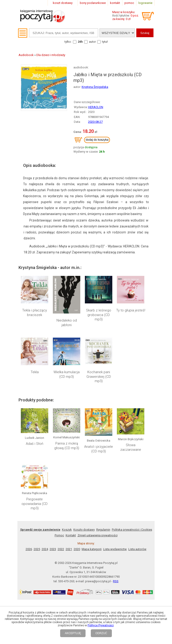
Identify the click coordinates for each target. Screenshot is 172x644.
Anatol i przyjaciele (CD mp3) (99, 449)
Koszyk (67, 530)
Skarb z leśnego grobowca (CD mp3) (99, 315)
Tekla (35, 372)
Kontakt (71, 535)
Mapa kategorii (92, 549)
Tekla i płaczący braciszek (35, 313)
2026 (29, 549)
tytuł (105, 42)
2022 (61, 549)
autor (92, 42)
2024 (45, 549)
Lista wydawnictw (115, 549)
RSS (116, 581)
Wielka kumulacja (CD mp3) (67, 374)
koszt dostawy (63, 3)
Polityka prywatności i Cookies (132, 530)
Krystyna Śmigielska (95, 87)
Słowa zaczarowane (131, 447)
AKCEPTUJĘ (73, 633)
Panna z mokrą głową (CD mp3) (67, 446)
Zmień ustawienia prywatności (98, 535)
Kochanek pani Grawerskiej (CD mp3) (99, 377)
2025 (37, 549)
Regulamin (103, 530)
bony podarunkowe (93, 3)
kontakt (115, 3)
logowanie (145, 3)
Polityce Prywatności (101, 625)
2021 (69, 549)
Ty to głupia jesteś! (131, 310)
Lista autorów (137, 549)
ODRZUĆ (101, 633)
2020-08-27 (95, 122)
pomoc (129, 3)
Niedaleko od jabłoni (67, 323)
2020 (77, 549)
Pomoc (59, 535)
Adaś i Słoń (35, 444)
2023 (53, 549)
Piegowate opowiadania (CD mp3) (35, 504)
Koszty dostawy (84, 530)
